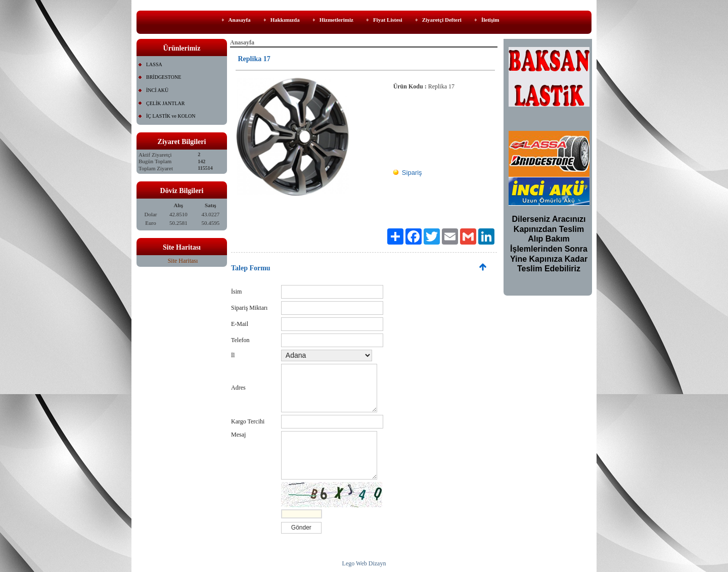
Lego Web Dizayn (364, 563)
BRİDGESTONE (164, 77)
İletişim (490, 20)
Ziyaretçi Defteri (442, 20)
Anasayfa (240, 20)
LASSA (154, 64)
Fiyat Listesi (388, 20)
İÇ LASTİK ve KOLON (171, 116)
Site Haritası (183, 261)
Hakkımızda (285, 20)
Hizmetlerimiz (336, 20)
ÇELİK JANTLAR (165, 103)
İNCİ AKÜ (157, 90)
